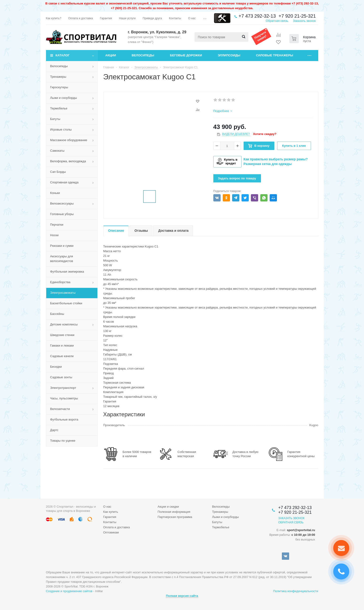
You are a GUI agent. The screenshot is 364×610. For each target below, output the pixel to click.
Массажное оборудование (69, 140)
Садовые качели (62, 356)
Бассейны (57, 314)
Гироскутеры (59, 87)
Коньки (55, 193)
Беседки (56, 367)
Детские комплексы (64, 324)
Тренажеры (58, 77)
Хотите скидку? (265, 134)
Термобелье (59, 108)
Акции (111, 55)
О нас (107, 507)
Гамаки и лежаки (62, 346)
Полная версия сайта (182, 596)
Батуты (55, 119)
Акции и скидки (168, 507)
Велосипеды (143, 55)
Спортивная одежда (64, 182)
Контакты (110, 522)
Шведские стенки (62, 335)
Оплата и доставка (117, 527)
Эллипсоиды (229, 55)
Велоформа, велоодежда (68, 161)
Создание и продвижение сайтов (69, 591)
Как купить (111, 512)
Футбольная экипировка (67, 272)
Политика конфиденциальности (296, 591)
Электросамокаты (63, 293)
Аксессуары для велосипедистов (62, 259)
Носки (54, 235)
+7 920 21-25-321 (297, 16)
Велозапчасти (60, 409)
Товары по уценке (63, 441)
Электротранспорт (63, 388)
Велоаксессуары (62, 203)
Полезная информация (174, 512)
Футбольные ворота (64, 419)
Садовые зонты (61, 377)
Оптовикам (111, 532)
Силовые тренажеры (275, 55)
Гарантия (110, 517)
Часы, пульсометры (64, 398)
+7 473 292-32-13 (257, 16)
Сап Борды (58, 172)
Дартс (54, 430)
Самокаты (57, 151)
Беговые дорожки (186, 55)
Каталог (63, 55)
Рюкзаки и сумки (62, 246)
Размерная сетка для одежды (268, 164)
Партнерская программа (175, 517)
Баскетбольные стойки (66, 303)
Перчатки (57, 225)
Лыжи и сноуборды (64, 98)
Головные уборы (62, 214)
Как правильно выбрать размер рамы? (276, 159)
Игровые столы (61, 129)
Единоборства (60, 282)
